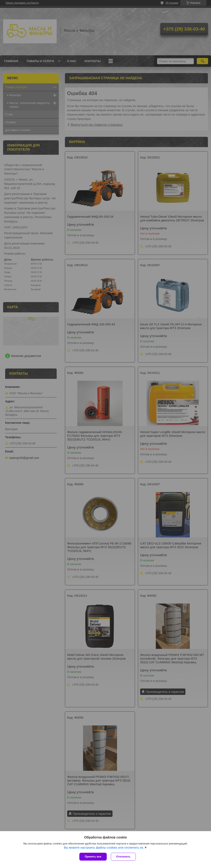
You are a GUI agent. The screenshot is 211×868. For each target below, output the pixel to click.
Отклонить (123, 857)
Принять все (93, 857)
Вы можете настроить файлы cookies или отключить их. (104, 847)
